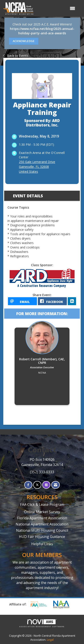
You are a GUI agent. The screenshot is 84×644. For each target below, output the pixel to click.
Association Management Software (42, 623)
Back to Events (16, 55)
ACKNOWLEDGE (24, 41)
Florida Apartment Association (42, 518)
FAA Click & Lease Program (42, 504)
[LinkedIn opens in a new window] (72, 301)
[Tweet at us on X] (37, 485)
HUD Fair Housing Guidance (42, 537)
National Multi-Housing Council (42, 530)
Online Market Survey (42, 512)
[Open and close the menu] (57, 8)
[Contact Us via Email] (56, 485)
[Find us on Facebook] (28, 485)
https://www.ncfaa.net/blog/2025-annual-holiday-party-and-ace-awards (42, 31)
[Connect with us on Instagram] (46, 485)
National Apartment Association (42, 524)
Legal (50, 640)
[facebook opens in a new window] (52, 301)
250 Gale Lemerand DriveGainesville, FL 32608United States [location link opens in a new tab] (37, 167)
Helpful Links (42, 544)
